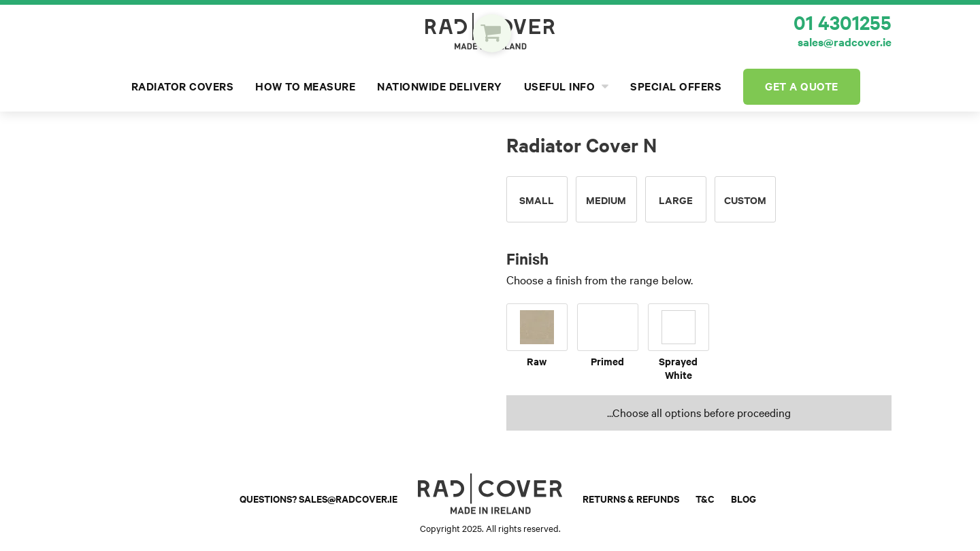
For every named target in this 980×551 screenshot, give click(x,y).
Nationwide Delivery (440, 86)
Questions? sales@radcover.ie (318, 499)
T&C (705, 499)
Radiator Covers (183, 86)
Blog (744, 499)
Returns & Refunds (631, 499)
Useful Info (567, 86)
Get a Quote (802, 86)
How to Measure (305, 86)
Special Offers (676, 86)
